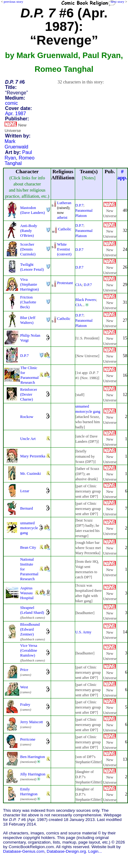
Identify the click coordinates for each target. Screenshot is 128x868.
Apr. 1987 (16, 114)
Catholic (65, 229)
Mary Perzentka (33, 456)
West (24, 687)
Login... (95, 851)
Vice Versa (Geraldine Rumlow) (29, 650)
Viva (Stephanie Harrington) (29, 284)
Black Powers (86, 300)
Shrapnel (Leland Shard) (32, 610)
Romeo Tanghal (20, 161)
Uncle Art (28, 439)
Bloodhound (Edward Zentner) (30, 629)
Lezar (25, 491)
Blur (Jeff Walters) (28, 320)
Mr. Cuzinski (31, 473)
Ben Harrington (33, 757)
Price (24, 670)
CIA (79, 285)
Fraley (25, 704)
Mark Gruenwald (16, 144)
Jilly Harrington (33, 774)
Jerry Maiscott (31, 722)
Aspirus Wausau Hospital (27, 593)
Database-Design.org (66, 851)
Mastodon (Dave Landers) (33, 210)
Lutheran (64, 203)
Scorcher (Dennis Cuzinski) (28, 249)
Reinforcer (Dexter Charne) (29, 394)
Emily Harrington (29, 791)
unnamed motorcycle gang (29, 528)
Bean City (28, 547)
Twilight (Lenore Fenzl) (32, 267)
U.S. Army (84, 632)
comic (12, 103)
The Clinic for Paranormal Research (30, 375)
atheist (62, 217)
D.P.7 (80, 205)
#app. (122, 175)
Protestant (65, 283)
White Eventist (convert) (64, 249)
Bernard (27, 508)
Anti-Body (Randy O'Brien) (29, 231)
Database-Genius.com (24, 851)
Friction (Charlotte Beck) (28, 302)
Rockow (27, 417)
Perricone (28, 739)
